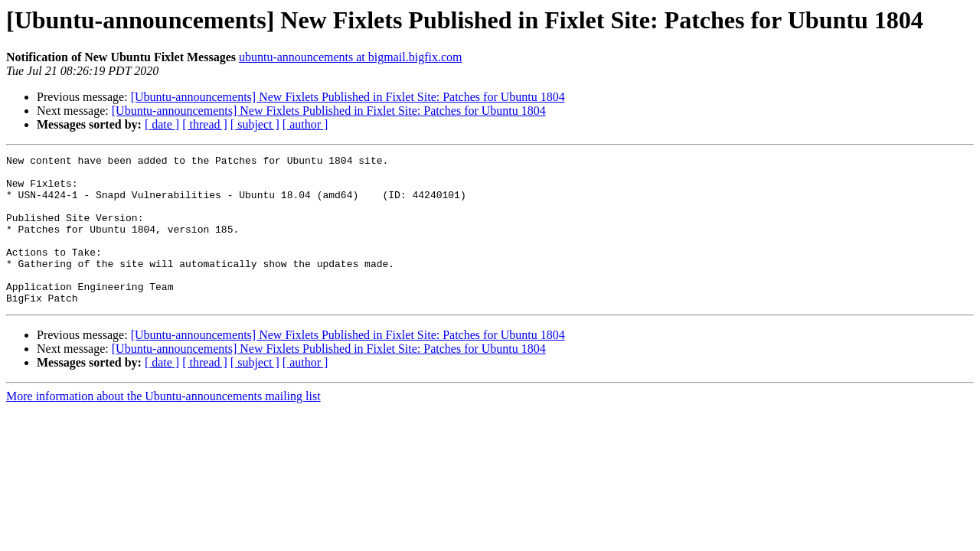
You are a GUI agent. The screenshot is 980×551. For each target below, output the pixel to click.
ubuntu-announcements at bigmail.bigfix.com (351, 57)
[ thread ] (205, 124)
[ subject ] (255, 124)
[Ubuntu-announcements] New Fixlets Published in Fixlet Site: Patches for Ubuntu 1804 (348, 97)
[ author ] (305, 124)
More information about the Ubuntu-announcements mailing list (163, 426)
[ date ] (162, 124)
